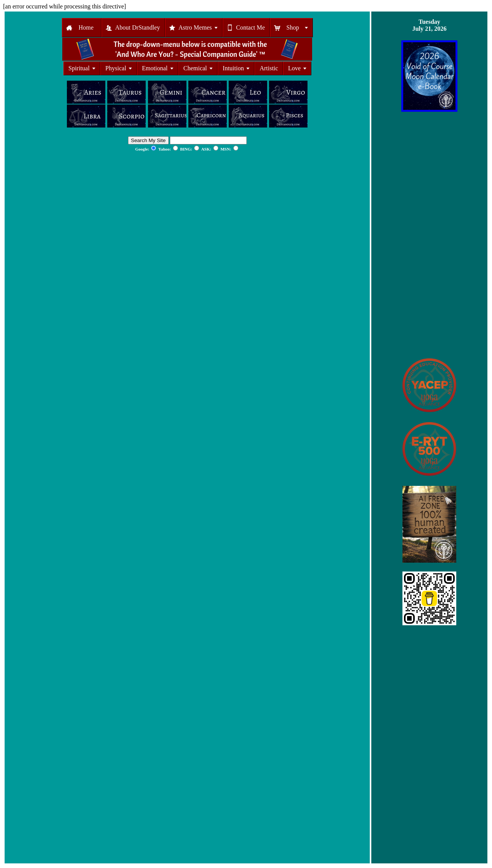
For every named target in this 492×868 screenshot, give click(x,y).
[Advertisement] (429, 235)
